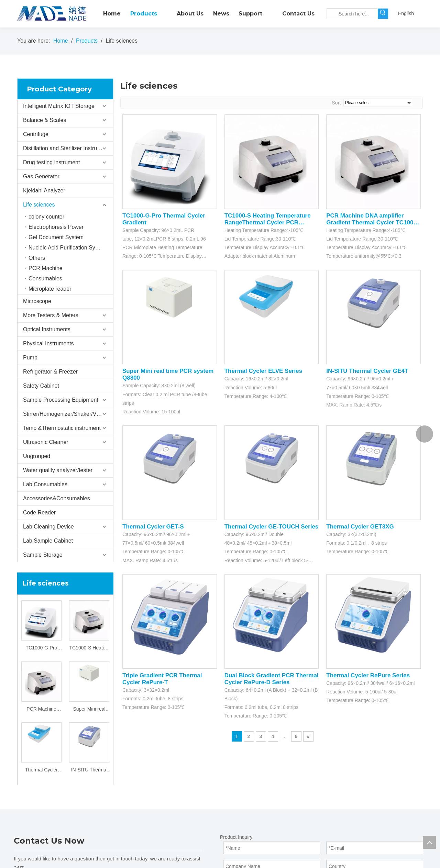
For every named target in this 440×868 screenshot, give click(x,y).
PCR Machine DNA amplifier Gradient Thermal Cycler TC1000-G (41, 710)
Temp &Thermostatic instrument (62, 428)
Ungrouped (37, 456)
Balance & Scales (45, 120)
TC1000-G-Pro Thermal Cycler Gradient (41, 649)
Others (37, 258)
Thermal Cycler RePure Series (368, 675)
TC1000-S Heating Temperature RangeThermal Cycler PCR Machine (89, 649)
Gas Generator (41, 176)
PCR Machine (46, 268)
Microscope (37, 301)
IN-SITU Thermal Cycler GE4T (89, 771)
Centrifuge (36, 134)
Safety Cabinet (41, 386)
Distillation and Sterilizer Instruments (68, 148)
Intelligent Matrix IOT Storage (59, 106)
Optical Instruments (47, 329)
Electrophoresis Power (56, 227)
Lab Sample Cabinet (48, 541)
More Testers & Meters (51, 315)
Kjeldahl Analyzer (44, 191)
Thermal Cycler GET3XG (360, 527)
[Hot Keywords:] (383, 14)
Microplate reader (50, 289)
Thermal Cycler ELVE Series (41, 771)
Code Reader (39, 513)
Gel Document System (56, 237)
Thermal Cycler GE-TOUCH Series (272, 527)
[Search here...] (352, 14)
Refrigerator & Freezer (50, 372)
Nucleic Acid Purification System (68, 248)
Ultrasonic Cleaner (46, 442)
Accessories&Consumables (57, 498)
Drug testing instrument (51, 162)
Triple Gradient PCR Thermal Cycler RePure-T (162, 679)
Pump (30, 358)
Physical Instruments (48, 343)
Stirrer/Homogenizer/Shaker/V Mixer (67, 414)
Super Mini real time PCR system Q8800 (89, 710)
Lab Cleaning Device (48, 527)
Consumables (45, 279)
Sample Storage (43, 555)
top (429, 842)
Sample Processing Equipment (61, 400)
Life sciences (39, 205)
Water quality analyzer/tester (58, 470)
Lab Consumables (45, 484)
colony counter (46, 217)
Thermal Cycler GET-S (153, 527)
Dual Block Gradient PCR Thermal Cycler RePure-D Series (272, 679)
